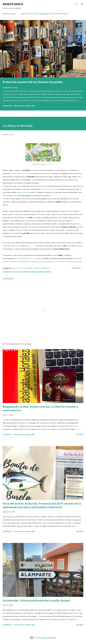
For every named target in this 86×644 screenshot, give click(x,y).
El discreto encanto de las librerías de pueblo (33, 82)
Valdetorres (15, 246)
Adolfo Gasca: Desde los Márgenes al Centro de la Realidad (44, 14)
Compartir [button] (7, 106)
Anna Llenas (50, 164)
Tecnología (27, 268)
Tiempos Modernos (42, 268)
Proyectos (17, 268)
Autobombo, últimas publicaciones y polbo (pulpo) (37, 600)
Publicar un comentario (24, 106)
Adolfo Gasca (13, 4)
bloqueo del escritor (48, 189)
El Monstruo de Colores (22, 173)
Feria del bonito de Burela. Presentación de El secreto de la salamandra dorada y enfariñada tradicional (42, 505)
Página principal (9, 14)
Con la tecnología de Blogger (43, 638)
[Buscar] (77, 4)
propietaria (25, 192)
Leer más (80, 435)
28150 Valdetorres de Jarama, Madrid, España (31, 272)
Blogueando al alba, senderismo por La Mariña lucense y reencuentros (40, 408)
